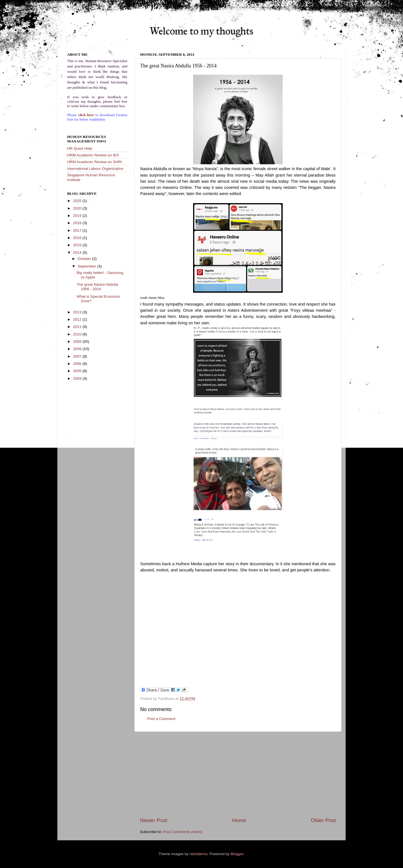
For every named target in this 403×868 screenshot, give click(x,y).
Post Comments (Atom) (183, 832)
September (87, 266)
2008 (78, 349)
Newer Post (154, 820)
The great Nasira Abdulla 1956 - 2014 (98, 287)
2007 (78, 356)
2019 (78, 216)
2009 (78, 342)
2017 (78, 230)
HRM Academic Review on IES (93, 155)
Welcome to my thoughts (201, 31)
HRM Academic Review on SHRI (95, 162)
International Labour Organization (95, 169)
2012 (78, 319)
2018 (78, 223)
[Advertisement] (238, 774)
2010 (78, 334)
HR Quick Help (80, 148)
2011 (78, 327)
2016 (78, 238)
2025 (78, 201)
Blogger (237, 854)
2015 (78, 245)
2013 (78, 312)
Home (239, 820)
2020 (78, 208)
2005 (78, 371)
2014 (78, 253)
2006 (78, 364)
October (85, 259)
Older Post (323, 820)
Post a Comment (161, 719)
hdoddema (199, 854)
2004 (78, 378)
